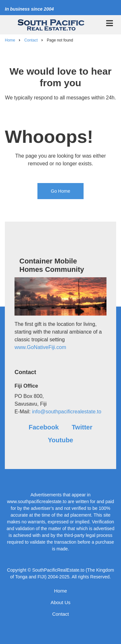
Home (60, 591)
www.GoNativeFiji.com (40, 347)
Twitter (82, 427)
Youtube (60, 440)
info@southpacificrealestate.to (67, 412)
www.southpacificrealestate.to (37, 501)
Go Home (61, 191)
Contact (61, 614)
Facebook (44, 427)
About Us (61, 602)
